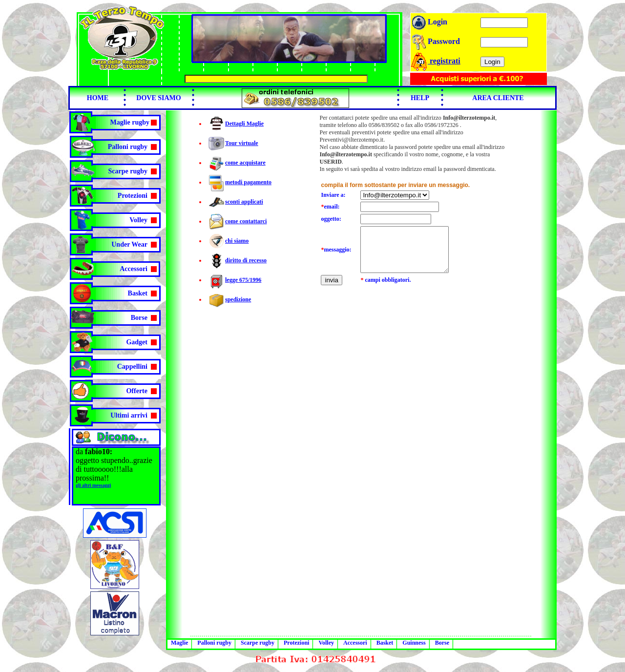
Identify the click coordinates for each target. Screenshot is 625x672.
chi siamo (237, 241)
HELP (420, 98)
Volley (138, 220)
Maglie (179, 643)
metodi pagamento (248, 182)
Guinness (414, 643)
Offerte (137, 391)
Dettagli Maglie (244, 124)
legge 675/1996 (243, 280)
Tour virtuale (242, 143)
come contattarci (246, 221)
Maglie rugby (130, 122)
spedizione (238, 299)
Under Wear (129, 244)
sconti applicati (244, 202)
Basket (138, 293)
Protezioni (133, 196)
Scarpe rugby (128, 171)
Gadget (137, 342)
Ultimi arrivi (129, 415)
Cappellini (132, 367)
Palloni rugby (128, 147)
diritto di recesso (246, 260)
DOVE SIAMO (158, 98)
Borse (139, 318)
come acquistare (245, 163)
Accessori (134, 269)
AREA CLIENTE (498, 98)
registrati (435, 61)
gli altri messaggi (93, 485)
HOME (98, 98)
